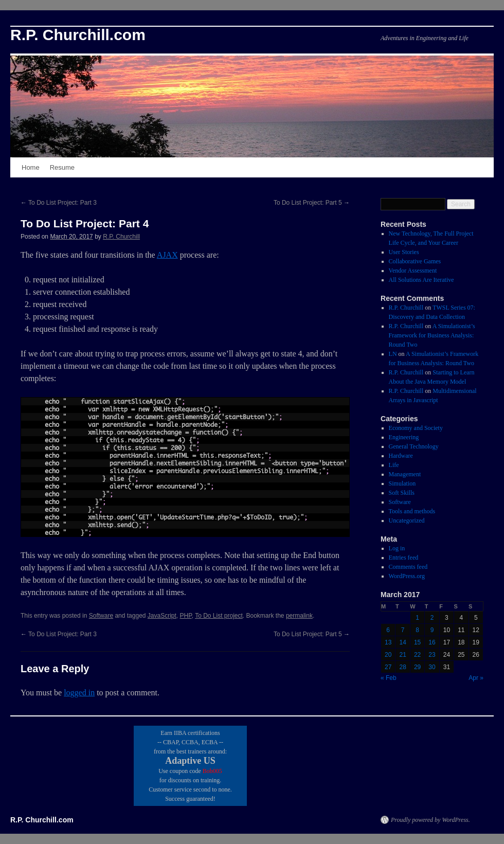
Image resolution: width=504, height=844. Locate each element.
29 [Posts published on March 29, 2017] (417, 667)
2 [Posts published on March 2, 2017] (432, 618)
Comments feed (408, 567)
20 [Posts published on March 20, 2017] (388, 655)
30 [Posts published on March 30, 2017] (432, 667)
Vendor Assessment (413, 271)
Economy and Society (416, 428)
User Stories (404, 252)
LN (393, 354)
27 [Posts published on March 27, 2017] (388, 667)
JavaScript (162, 616)
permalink (299, 616)
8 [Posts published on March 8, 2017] (417, 630)
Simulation (402, 483)
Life (394, 465)
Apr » (476, 678)
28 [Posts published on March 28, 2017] (402, 667)
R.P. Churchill (121, 237)
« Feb (389, 678)
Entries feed (404, 558)
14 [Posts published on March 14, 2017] (402, 642)
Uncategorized (407, 520)
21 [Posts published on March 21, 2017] (402, 655)
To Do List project (219, 616)
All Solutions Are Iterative (421, 280)
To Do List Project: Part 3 (59, 203)
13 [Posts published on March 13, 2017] (388, 642)
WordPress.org (407, 576)
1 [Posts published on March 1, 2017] (417, 618)
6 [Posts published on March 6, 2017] (388, 630)
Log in (397, 548)
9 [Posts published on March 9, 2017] (432, 630)
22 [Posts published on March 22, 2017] (417, 655)
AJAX (167, 255)
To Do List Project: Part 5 (312, 203)
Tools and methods (412, 511)
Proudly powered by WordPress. (430, 820)
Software (101, 616)
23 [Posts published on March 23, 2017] (432, 655)
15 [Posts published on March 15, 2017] (417, 642)
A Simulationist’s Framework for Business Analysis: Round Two (432, 335)
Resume (62, 167)
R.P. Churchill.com (78, 35)
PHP (186, 616)
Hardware (401, 456)
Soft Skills (402, 493)
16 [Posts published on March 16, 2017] (432, 642)
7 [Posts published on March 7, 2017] (403, 630)
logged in (79, 693)
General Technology (414, 446)
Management (405, 474)
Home (31, 167)
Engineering (404, 437)
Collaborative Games (415, 261)
